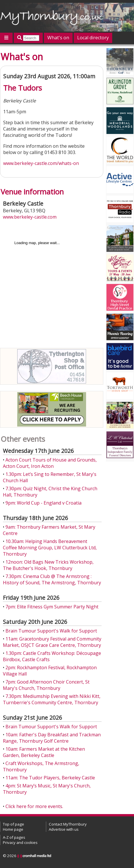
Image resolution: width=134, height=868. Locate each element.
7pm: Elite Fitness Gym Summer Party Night (52, 607)
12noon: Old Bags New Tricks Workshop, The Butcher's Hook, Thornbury (48, 565)
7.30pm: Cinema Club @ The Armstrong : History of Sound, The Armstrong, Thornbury (52, 579)
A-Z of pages (14, 837)
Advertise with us (64, 829)
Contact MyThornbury (68, 824)
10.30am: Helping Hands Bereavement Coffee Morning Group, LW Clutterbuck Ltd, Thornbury (50, 548)
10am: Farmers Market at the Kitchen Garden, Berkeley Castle (44, 752)
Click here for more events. (34, 806)
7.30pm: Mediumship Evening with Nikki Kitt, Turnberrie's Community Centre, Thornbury (52, 699)
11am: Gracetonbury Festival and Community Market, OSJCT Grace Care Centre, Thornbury (52, 642)
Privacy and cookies (20, 842)
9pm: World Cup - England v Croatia (43, 503)
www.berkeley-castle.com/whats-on (41, 163)
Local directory (93, 38)
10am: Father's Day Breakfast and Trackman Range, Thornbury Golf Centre (52, 738)
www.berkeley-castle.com (30, 217)
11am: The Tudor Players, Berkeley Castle (50, 778)
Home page (13, 829)
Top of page (13, 824)
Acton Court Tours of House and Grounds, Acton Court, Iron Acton (50, 463)
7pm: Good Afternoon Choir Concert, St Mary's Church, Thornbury (46, 685)
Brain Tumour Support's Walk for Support (51, 631)
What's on (58, 38)
